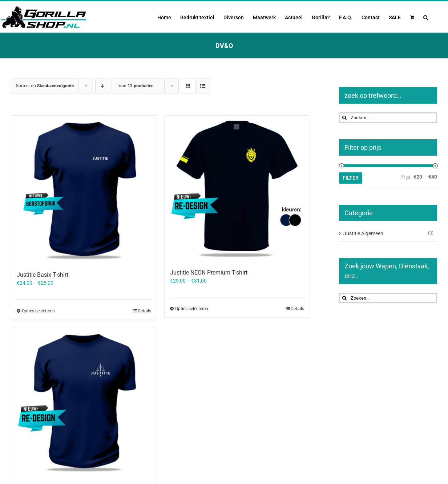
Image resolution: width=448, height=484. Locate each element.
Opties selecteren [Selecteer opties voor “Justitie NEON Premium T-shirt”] (192, 309)
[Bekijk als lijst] (203, 86)
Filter (351, 178)
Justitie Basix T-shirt (43, 275)
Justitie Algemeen (363, 233)
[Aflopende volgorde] (102, 86)
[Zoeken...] (388, 118)
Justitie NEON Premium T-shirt (209, 273)
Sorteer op (45, 86)
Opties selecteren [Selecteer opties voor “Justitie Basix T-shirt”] (38, 311)
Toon (135, 86)
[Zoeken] (344, 118)
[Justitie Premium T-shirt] (84, 402)
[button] (426, 17)
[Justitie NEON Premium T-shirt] (237, 188)
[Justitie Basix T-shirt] (84, 189)
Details (144, 311)
